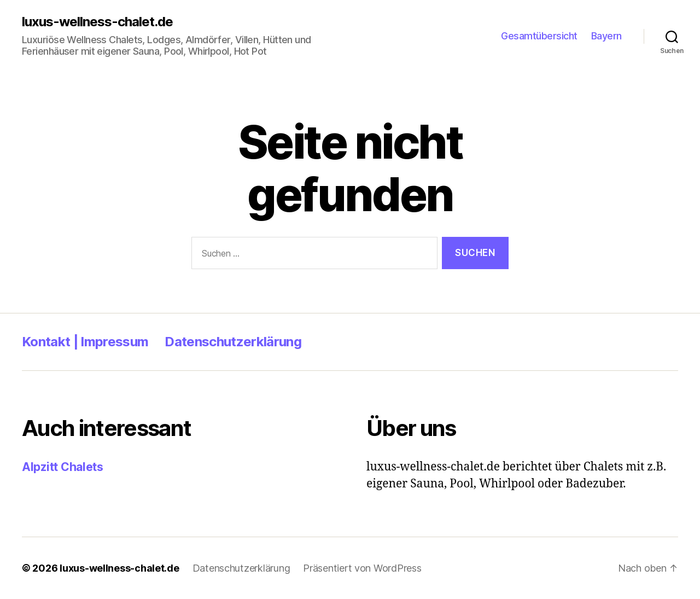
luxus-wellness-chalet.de (97, 22)
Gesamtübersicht (539, 36)
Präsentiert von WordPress (362, 568)
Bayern (606, 36)
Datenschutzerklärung (233, 342)
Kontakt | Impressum (85, 342)
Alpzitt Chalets (63, 467)
